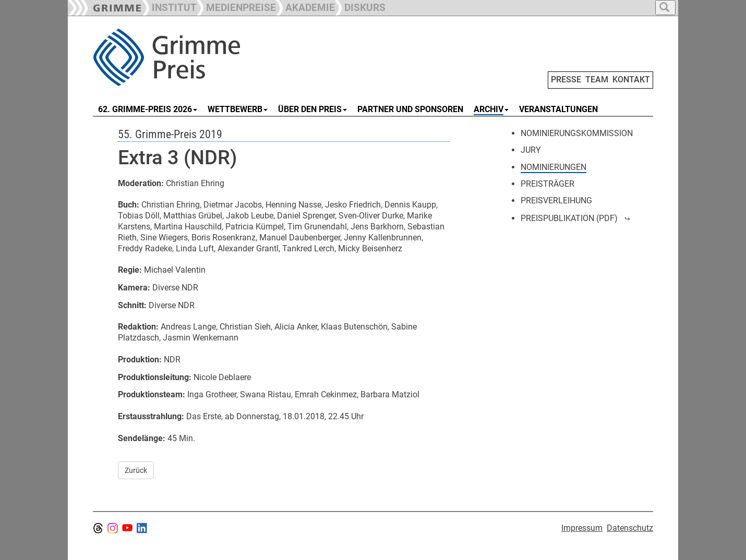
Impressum (582, 528)
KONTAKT (631, 80)
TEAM (597, 80)
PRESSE (566, 80)
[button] (236, 7)
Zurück (136, 470)
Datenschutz (630, 528)
